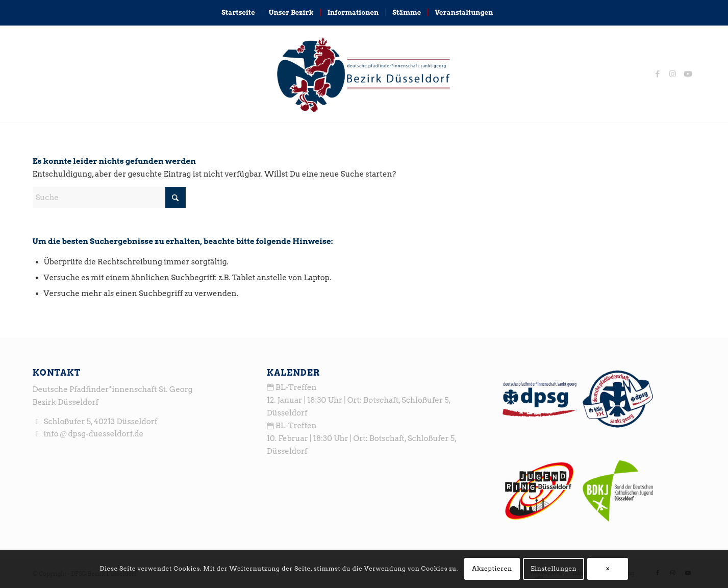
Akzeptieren (492, 568)
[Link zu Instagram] (673, 74)
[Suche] (506, 13)
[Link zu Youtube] (688, 74)
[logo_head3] (364, 74)
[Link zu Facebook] (658, 74)
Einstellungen (554, 568)
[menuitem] (238, 13)
